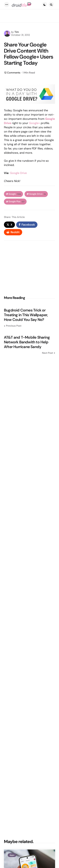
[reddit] (13, 232)
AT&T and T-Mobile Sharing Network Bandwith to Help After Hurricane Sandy (27, 342)
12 (12, 73)
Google (15, 194)
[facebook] (27, 225)
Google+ (34, 123)
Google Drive (18, 173)
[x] (9, 225)
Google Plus (16, 201)
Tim (17, 32)
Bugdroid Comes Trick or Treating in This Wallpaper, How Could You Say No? (26, 315)
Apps (12, 855)
